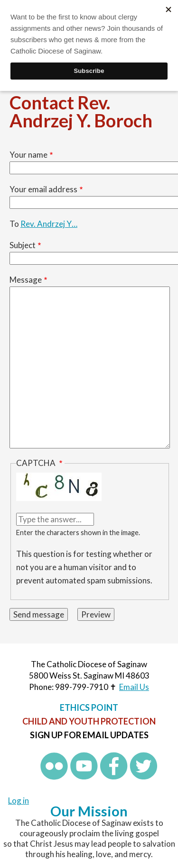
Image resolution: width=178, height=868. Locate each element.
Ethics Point (89, 707)
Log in (19, 801)
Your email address (43, 189)
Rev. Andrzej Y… (49, 224)
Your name (28, 155)
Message (26, 280)
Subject (23, 245)
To (14, 224)
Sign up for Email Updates (89, 735)
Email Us (134, 687)
